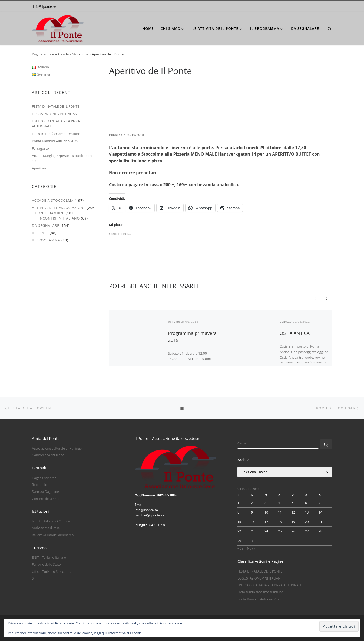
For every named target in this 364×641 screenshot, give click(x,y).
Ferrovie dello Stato (46, 565)
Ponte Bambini (50, 213)
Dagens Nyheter (44, 478)
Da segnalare (46, 226)
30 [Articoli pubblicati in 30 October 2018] (253, 541)
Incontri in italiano (59, 218)
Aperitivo (39, 168)
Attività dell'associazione (59, 208)
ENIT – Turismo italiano (49, 558)
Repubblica (40, 485)
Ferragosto (40, 148)
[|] (58, 27)
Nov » (251, 548)
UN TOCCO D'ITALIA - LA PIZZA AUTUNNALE (270, 585)
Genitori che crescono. (49, 455)
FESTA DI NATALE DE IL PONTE (56, 107)
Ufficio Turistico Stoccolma (52, 571)
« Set (241, 548)
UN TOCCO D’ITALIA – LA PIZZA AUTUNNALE (56, 124)
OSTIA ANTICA (295, 333)
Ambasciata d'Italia (46, 528)
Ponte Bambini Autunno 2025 (55, 141)
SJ (33, 578)
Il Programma (46, 240)
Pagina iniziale (43, 54)
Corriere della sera (46, 499)
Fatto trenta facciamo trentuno (56, 134)
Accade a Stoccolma (73, 54)
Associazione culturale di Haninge (57, 448)
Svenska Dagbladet (46, 492)
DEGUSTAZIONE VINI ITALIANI (55, 114)
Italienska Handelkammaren (53, 535)
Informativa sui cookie (125, 633)
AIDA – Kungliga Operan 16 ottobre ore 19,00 (62, 158)
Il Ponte (40, 233)
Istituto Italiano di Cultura (51, 521)
